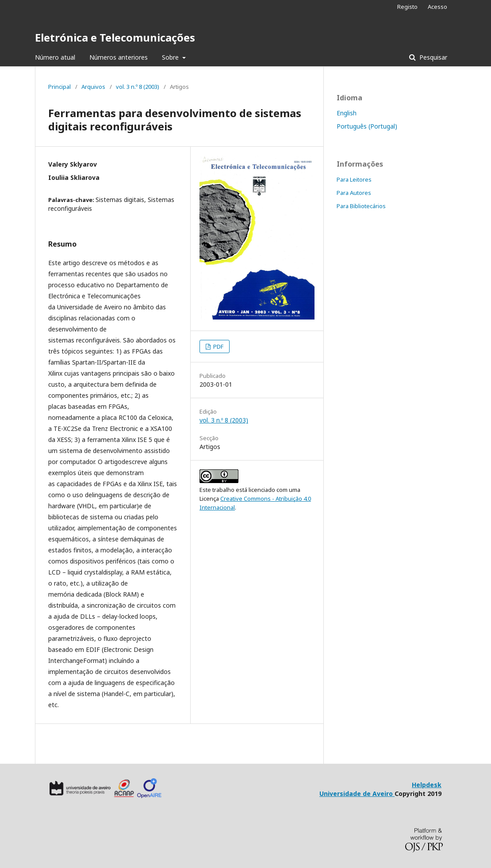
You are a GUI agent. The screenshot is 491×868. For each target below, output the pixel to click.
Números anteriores (119, 57)
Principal (59, 87)
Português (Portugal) (367, 126)
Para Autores (354, 193)
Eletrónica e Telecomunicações (115, 37)
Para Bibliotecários (361, 206)
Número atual (55, 57)
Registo (407, 7)
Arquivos (93, 87)
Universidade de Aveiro (357, 794)
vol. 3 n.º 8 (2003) (138, 87)
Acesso (437, 7)
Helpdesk (427, 785)
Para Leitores (354, 179)
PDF (218, 346)
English (347, 113)
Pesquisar (432, 57)
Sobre (171, 57)
